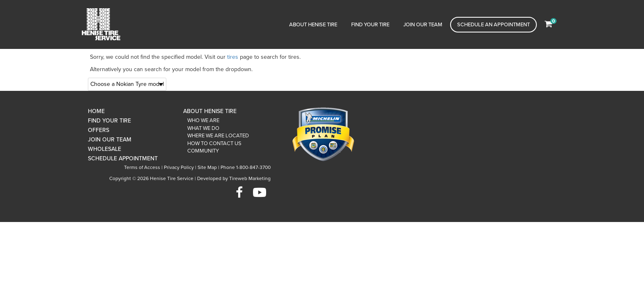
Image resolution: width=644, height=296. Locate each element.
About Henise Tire (313, 25)
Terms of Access (142, 167)
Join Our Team (423, 25)
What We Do (203, 128)
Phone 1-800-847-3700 (246, 167)
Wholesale (105, 149)
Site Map (207, 167)
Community (203, 151)
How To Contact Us (214, 143)
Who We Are (203, 120)
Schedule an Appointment (493, 25)
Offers (99, 130)
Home (96, 111)
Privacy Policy (179, 167)
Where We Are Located (218, 136)
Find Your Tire (370, 25)
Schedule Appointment (123, 158)
